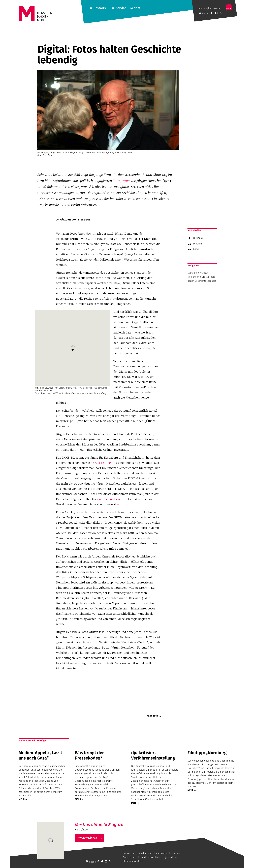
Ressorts (100, 8)
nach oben (152, 716)
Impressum (129, 853)
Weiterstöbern (88, 838)
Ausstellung (103, 463)
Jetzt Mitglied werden (210, 8)
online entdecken (111, 499)
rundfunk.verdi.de (150, 857)
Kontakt (176, 853)
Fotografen (121, 181)
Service (121, 8)
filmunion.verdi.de (133, 861)
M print (135, 8)
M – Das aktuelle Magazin (100, 824)
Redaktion (162, 853)
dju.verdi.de (170, 857)
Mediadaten (146, 853)
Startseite (193, 273)
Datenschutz (130, 857)
